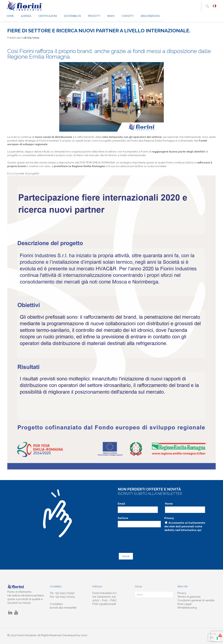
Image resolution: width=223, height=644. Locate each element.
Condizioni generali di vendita (196, 599)
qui (199, 530)
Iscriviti (125, 555)
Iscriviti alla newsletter (63, 607)
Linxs (84, 634)
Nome (169, 504)
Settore (123, 518)
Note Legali (184, 603)
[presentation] (144, 540)
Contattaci (56, 603)
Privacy (169, 518)
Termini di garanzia (189, 596)
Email (121, 504)
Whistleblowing (187, 607)
